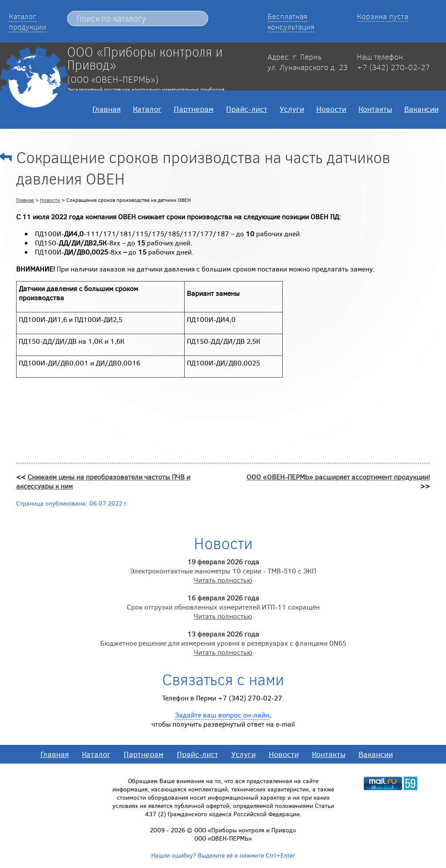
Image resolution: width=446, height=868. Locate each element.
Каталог (147, 109)
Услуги (292, 109)
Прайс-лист (247, 109)
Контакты (375, 109)
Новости (331, 109)
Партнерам (194, 109)
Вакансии (421, 109)
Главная (106, 109)
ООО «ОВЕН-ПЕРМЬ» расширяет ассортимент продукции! (338, 477)
